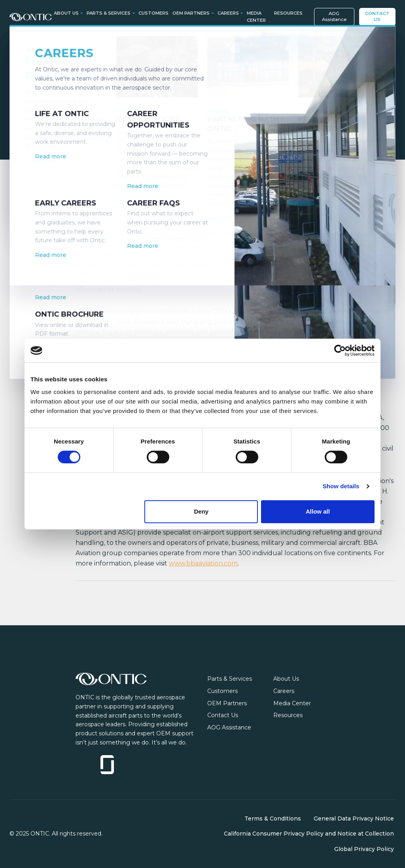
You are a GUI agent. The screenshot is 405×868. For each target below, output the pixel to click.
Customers (153, 13)
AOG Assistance (334, 16)
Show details (341, 486)
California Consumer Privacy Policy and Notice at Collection (309, 834)
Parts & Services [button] (109, 13)
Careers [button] (228, 13)
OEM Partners (227, 703)
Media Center (256, 17)
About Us (286, 679)
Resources (288, 13)
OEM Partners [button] (191, 13)
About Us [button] (66, 13)
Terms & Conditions (273, 819)
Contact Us (377, 16)
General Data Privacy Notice (354, 819)
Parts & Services (230, 679)
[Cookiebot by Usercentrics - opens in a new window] (340, 350)
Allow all (318, 511)
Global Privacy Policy (364, 849)
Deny (202, 511)
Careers (284, 691)
